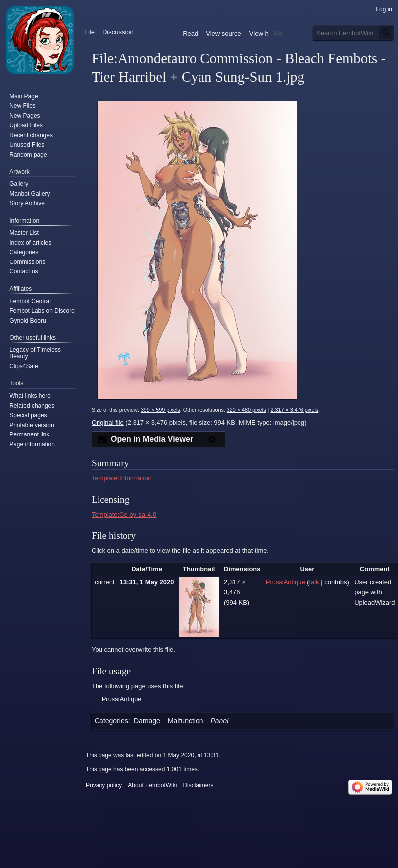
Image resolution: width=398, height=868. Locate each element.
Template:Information (122, 478)
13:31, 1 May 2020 (147, 582)
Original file (108, 422)
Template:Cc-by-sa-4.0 (124, 514)
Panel (220, 721)
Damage (147, 721)
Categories (111, 721)
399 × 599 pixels (160, 410)
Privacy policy (104, 785)
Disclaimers (198, 785)
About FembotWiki (152, 785)
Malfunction (186, 721)
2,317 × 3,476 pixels (294, 410)
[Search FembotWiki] (354, 33)
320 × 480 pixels (247, 410)
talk (314, 582)
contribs (336, 582)
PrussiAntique (122, 699)
